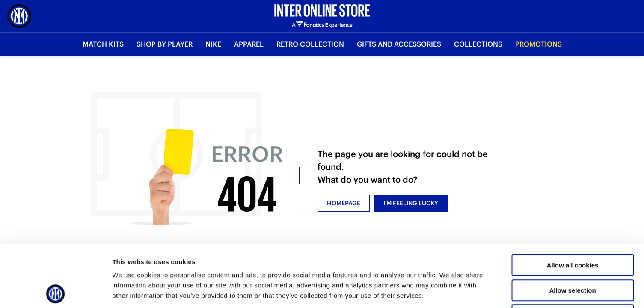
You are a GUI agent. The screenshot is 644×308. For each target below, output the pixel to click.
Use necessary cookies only (573, 253)
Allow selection (572, 229)
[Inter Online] (19, 16)
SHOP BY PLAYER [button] (165, 44)
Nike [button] (213, 44)
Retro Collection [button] (310, 44)
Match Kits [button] (103, 44)
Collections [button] (478, 44)
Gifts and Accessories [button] (399, 44)
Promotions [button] (539, 44)
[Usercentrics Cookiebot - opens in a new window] (55, 291)
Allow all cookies (573, 203)
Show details (449, 291)
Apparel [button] (249, 44)
